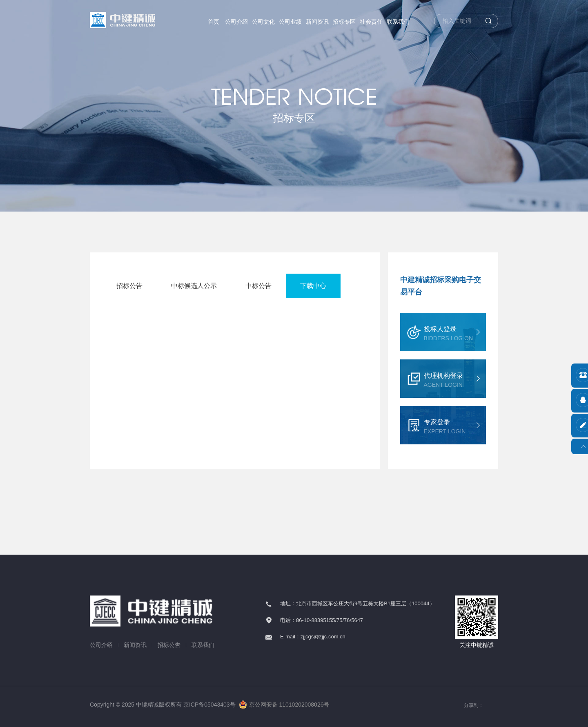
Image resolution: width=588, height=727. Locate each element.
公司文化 (263, 22)
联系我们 (398, 22)
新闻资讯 (317, 22)
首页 (214, 22)
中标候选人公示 (194, 286)
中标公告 (258, 286)
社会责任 (371, 22)
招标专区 (344, 22)
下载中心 (313, 286)
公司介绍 (236, 22)
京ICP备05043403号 (209, 705)
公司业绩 (290, 22)
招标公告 (129, 286)
